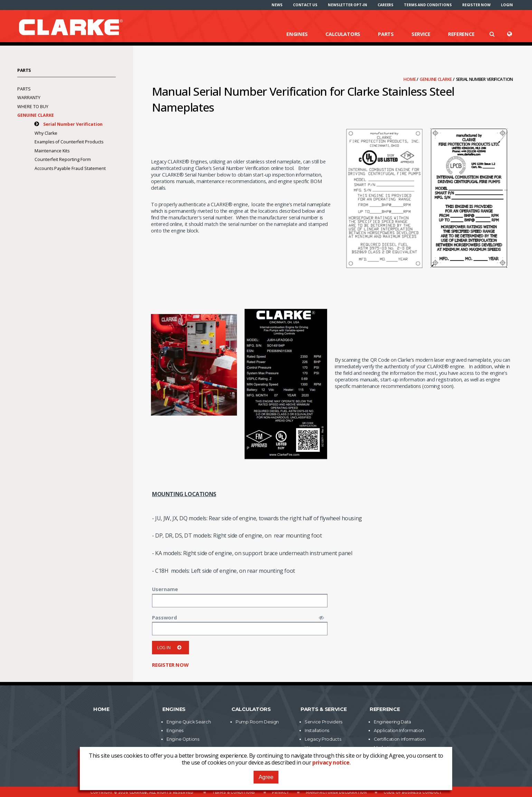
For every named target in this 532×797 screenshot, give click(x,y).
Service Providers (324, 722)
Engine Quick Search (189, 722)
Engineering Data (392, 722)
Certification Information (400, 739)
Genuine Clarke (436, 79)
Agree (266, 777)
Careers (386, 5)
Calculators (343, 34)
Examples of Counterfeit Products (69, 142)
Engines (297, 34)
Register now (476, 5)
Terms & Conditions (234, 792)
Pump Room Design (257, 722)
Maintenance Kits (52, 151)
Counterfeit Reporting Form (63, 159)
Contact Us (305, 5)
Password (164, 617)
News (277, 5)
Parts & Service (324, 709)
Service (421, 34)
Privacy (280, 792)
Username (165, 589)
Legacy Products (323, 739)
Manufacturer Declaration (336, 792)
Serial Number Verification (73, 124)
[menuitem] (277, 5)
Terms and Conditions (428, 5)
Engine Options (183, 739)
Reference (461, 34)
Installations (317, 730)
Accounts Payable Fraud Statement (70, 168)
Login (507, 5)
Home (410, 79)
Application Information (399, 730)
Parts (386, 34)
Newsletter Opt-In (348, 5)
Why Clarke (46, 133)
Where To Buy (33, 107)
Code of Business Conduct (413, 792)
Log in (170, 648)
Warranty (29, 98)
